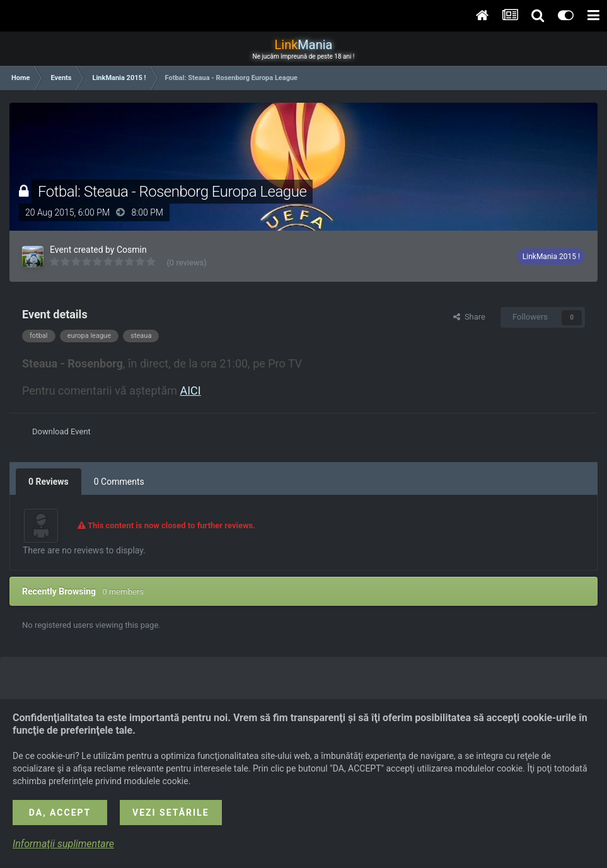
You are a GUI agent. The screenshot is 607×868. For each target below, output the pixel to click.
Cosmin (132, 250)
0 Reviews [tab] (49, 482)
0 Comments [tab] (119, 482)
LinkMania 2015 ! (551, 257)
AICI (190, 391)
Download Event (61, 431)
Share (469, 317)
